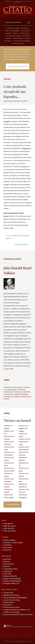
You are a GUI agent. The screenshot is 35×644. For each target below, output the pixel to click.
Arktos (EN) (7, 574)
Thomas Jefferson (18, 38)
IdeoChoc (7, 566)
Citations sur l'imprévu (23, 459)
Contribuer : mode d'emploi (13, 543)
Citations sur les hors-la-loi (24, 491)
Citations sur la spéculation (9, 480)
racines (24, 166)
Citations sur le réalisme (13, 36)
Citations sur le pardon (9, 459)
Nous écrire (7, 550)
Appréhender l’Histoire (11, 595)
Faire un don (8, 547)
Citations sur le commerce (9, 443)
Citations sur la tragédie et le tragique (24, 428)
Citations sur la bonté (9, 448)
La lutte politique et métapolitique (15, 598)
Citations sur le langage (12, 397)
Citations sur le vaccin (24, 443)
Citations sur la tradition (22, 392)
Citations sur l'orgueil (8, 491)
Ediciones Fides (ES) (10, 576)
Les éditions (8, 545)
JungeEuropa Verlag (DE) (12, 579)
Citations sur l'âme (18, 43)
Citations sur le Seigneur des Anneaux (16, 394)
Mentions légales (9, 540)
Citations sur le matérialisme (9, 454)
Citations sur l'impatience (23, 485)
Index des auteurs (10, 526)
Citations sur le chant (9, 464)
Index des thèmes (13, 504)
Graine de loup (8, 564)
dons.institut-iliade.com (18, 66)
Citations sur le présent (24, 475)
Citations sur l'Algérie (8, 427)
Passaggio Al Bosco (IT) (11, 583)
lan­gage (7, 121)
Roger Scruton (25, 33)
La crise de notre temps (12, 600)
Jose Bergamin (15, 31)
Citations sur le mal (9, 432)
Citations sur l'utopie (8, 475)
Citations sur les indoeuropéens (24, 448)
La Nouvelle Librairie (10, 569)
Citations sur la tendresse (24, 454)
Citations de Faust (25, 439)
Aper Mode (7, 559)
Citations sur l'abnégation (23, 496)
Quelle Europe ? (9, 602)
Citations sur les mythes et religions (15, 101)
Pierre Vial (16, 33)
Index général (8, 524)
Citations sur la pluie (24, 480)
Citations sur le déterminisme (21, 41)
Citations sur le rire (24, 464)
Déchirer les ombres (13, 28)
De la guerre (8, 605)
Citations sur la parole (24, 469)
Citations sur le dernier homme (9, 469)
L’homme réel (8, 593)
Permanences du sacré (11, 607)
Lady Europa (8, 571)
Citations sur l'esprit (23, 435)
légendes (26, 148)
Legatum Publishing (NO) (12, 581)
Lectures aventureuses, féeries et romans (18, 614)
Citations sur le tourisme (9, 438)
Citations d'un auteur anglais (13, 387)
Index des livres (9, 528)
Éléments (7, 562)
